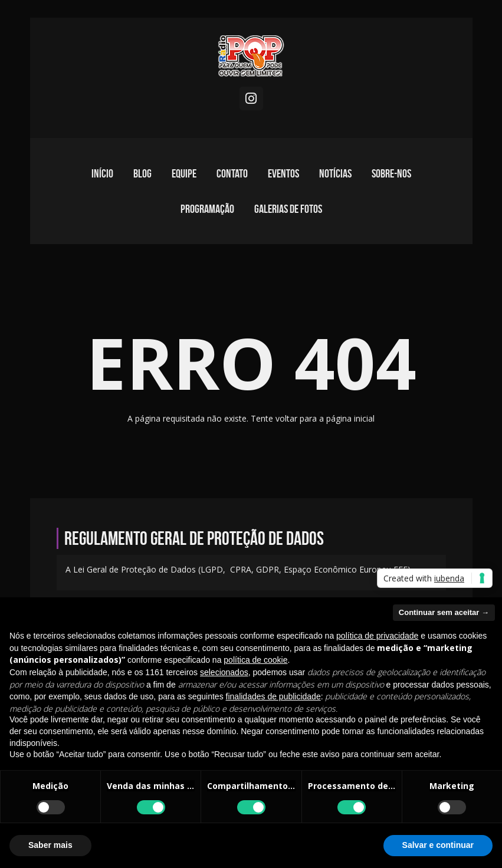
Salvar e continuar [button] (438, 845)
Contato (232, 173)
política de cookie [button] (255, 660)
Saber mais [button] (50, 845)
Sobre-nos (391, 173)
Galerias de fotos (288, 209)
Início (102, 173)
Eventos (283, 173)
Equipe (184, 173)
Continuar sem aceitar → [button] (444, 612)
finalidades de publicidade (273, 696)
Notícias (335, 173)
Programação (207, 209)
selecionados (224, 672)
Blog (142, 173)
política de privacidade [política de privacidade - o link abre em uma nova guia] (377, 636)
